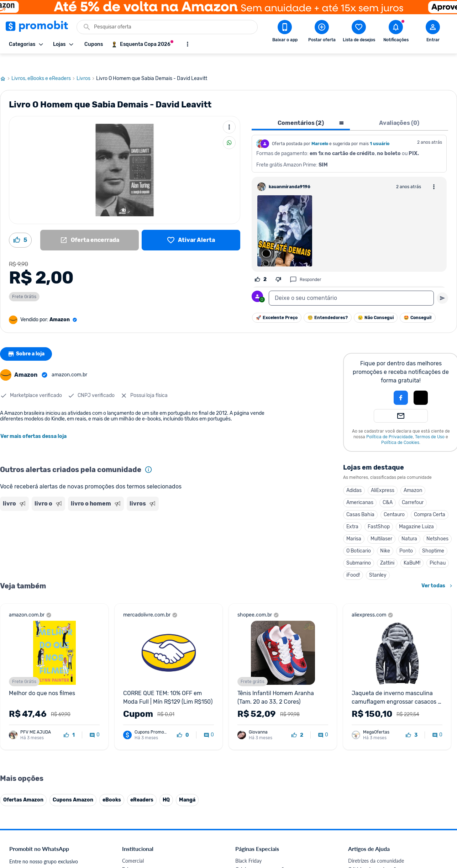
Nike (385, 537)
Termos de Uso (430, 423)
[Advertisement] (137, 528)
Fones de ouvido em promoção (269, 864)
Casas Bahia (360, 501)
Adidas (354, 477)
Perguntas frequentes (371, 864)
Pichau (438, 549)
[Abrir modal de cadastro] (433, 32)
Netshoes (437, 525)
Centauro (394, 501)
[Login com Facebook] (401, 384)
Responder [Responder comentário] (306, 266)
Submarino (359, 549)
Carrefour (413, 489)
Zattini (387, 549)
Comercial (133, 847)
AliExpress (383, 477)
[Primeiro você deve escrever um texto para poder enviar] (442, 285)
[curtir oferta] (69, 722)
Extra (352, 513)
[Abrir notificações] (396, 32)
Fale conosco (136, 856)
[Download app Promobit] (285, 32)
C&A (388, 489)
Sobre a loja (27, 340)
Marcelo (320, 130)
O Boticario (359, 537)
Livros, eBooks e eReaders (44, 65)
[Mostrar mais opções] (188, 44)
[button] (377, 384)
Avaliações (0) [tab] (399, 109)
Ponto (406, 537)
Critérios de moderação (374, 856)
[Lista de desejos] (191, 227)
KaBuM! (412, 549)
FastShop (379, 513)
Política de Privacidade (390, 423)
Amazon (413, 477)
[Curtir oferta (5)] (20, 227)
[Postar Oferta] (322, 32)
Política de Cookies (400, 429)
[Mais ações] (229, 113)
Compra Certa (430, 501)
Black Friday (248, 847)
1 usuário (380, 130)
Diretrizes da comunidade (376, 847)
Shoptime (433, 537)
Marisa (354, 525)
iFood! (353, 562)
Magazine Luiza (416, 513)
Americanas (360, 489)
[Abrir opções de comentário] (434, 173)
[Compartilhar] (229, 129)
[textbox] (351, 285)
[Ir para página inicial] (6, 65)
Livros (86, 65)
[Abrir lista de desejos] (359, 32)
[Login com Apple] (421, 384)
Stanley (378, 562)
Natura (409, 525)
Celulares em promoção (261, 856)
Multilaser (381, 525)
